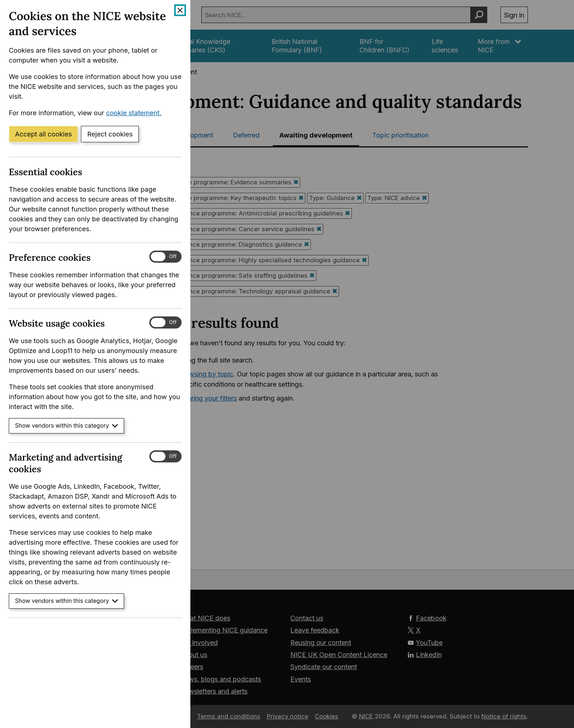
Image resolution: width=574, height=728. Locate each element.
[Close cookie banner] (180, 10)
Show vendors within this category (66, 426)
